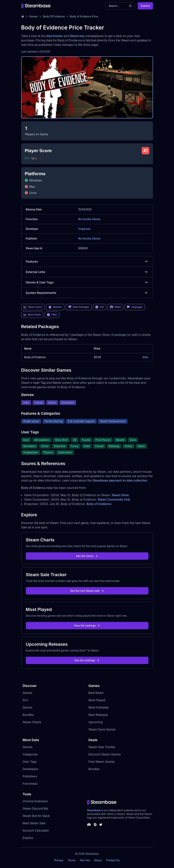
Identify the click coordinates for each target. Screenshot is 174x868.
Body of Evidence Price (84, 16)
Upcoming (96, 722)
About (98, 860)
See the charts (87, 556)
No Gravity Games (89, 219)
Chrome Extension (35, 801)
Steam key (77, 36)
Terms (72, 860)
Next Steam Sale (34, 823)
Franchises (30, 784)
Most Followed (99, 707)
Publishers (30, 776)
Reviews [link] (55, 307)
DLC (26, 700)
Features (87, 261)
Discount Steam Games (105, 754)
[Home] (23, 16)
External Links (87, 272)
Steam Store (120, 495)
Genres (28, 747)
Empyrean (84, 229)
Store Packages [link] (79, 307)
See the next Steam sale (87, 591)
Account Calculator (36, 830)
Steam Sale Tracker (102, 747)
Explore (145, 6)
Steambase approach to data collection (120, 480)
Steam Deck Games (102, 729)
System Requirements (87, 293)
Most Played (97, 700)
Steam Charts (32, 722)
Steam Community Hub (114, 499)
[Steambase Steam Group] (95, 825)
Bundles (28, 715)
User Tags (30, 762)
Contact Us (113, 860)
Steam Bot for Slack (36, 816)
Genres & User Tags (87, 282)
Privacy (59, 860)
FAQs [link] (52, 315)
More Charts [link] (32, 315)
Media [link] (115, 307)
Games (34, 16)
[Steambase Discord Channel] (89, 825)
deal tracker (55, 36)
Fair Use (85, 860)
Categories (30, 754)
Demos (28, 707)
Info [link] (100, 307)
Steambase (94, 810)
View (145, 357)
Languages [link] (135, 307)
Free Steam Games (102, 762)
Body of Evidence (35, 357)
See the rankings (87, 660)
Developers (31, 769)
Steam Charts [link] (33, 307)
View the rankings (87, 626)
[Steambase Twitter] (101, 825)
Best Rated (96, 693)
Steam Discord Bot (35, 808)
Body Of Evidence (54, 16)
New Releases (98, 715)
